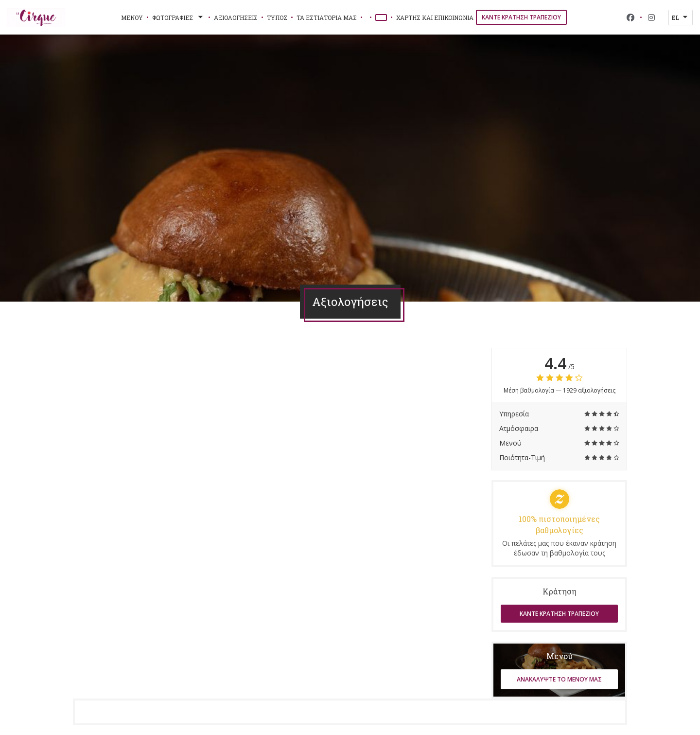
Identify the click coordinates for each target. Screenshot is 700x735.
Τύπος (277, 18)
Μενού (132, 18)
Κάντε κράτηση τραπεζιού (521, 17)
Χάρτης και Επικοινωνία (435, 18)
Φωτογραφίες (178, 18)
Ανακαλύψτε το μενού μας (559, 679)
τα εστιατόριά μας (327, 18)
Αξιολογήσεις (236, 18)
